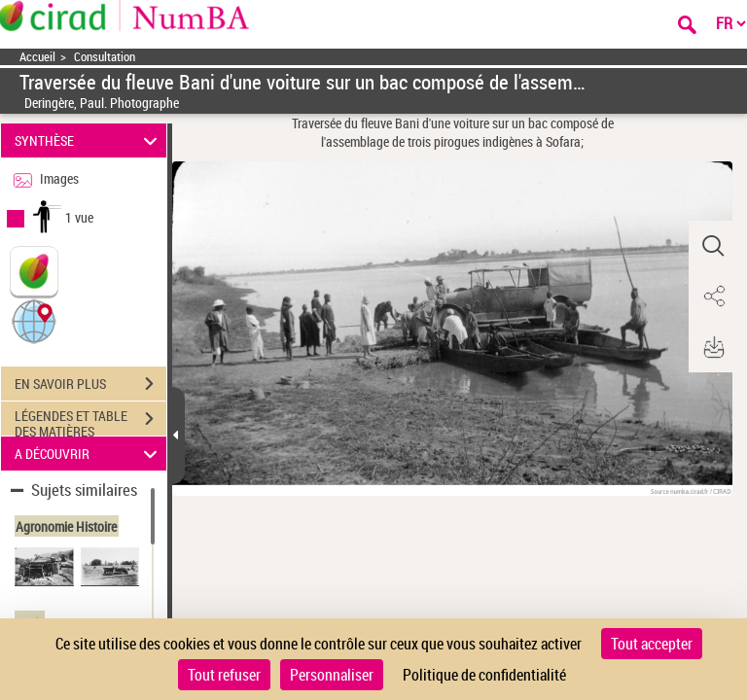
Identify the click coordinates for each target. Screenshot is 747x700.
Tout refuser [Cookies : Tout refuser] (224, 675)
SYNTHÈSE (89, 140)
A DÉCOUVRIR (89, 454)
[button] (34, 320)
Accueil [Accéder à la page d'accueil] (37, 57)
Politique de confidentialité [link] (484, 675)
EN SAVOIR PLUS (90, 384)
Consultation (105, 57)
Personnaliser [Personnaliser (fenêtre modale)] (332, 675)
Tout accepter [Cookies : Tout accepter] (652, 644)
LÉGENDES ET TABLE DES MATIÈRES (90, 421)
